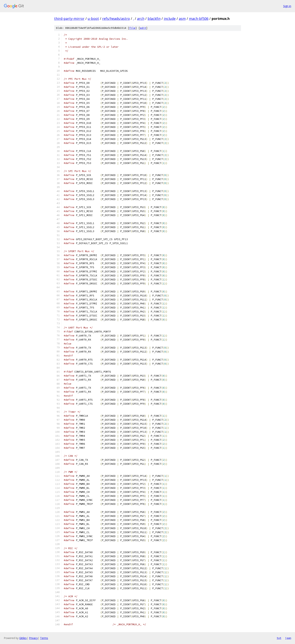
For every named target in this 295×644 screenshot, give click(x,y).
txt (279, 638)
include (170, 19)
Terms (44, 638)
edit (143, 28)
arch (141, 19)
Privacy (33, 638)
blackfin (154, 19)
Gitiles (23, 638)
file (132, 28)
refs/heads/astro (116, 19)
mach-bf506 (199, 19)
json (288, 638)
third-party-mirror (69, 19)
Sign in (287, 6)
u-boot (93, 19)
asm (182, 19)
